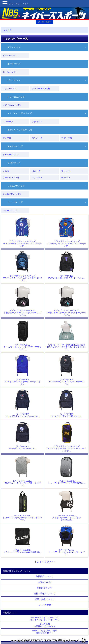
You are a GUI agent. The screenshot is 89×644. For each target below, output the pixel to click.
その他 (6, 171)
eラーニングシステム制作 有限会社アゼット (44, 632)
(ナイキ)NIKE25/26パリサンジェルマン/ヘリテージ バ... (66, 370)
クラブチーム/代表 (41, 89)
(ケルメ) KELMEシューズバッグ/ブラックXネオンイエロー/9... (22, 506)
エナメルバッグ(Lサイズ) (20, 130)
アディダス (37, 122)
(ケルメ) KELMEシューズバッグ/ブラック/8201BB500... (67, 470)
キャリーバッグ (15, 146)
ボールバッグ (14, 64)
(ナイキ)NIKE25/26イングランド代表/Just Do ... (67, 403)
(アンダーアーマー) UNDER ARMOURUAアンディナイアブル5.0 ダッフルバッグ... (66, 335)
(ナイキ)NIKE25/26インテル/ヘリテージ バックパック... (22, 370)
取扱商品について (45, 576)
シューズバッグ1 (11, 211)
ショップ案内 (45, 605)
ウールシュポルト (11, 177)
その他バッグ (14, 163)
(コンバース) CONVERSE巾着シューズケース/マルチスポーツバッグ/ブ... (67, 301)
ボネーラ (36, 171)
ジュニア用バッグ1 (12, 194)
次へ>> (51, 562)
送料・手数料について (45, 594)
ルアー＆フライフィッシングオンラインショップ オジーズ (44, 619)
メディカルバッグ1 (12, 105)
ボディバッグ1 (10, 55)
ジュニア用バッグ (16, 186)
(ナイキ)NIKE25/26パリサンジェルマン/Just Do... (22, 403)
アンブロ (7, 138)
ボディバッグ (14, 47)
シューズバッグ (15, 202)
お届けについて (44, 588)
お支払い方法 (45, 582)
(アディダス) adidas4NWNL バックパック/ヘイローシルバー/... (22, 471)
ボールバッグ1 (10, 72)
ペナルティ (37, 177)
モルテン (66, 177)
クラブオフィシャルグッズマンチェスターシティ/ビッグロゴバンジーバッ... (23, 266)
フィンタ (66, 171)
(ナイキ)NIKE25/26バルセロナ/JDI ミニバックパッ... (67, 265)
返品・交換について (44, 599)
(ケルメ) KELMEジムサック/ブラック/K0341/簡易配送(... (22, 539)
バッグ (8, 30)
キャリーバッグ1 (11, 155)
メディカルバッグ (16, 97)
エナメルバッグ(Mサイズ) (20, 113)
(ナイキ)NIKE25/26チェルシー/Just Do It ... (22, 436)
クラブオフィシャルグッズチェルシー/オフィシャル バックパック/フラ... (23, 232)
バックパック (14, 80)
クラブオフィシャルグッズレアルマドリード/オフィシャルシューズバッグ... (67, 437)
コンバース (8, 122)
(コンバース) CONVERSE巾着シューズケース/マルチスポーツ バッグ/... (22, 301)
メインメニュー (44, 22)
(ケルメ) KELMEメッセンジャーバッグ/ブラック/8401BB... (67, 506)
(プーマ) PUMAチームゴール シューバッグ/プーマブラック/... (22, 335)
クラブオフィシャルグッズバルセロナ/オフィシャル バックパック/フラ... (67, 232)
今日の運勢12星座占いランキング (44, 625)
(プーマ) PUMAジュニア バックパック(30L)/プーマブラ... (67, 541)
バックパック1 (10, 89)
